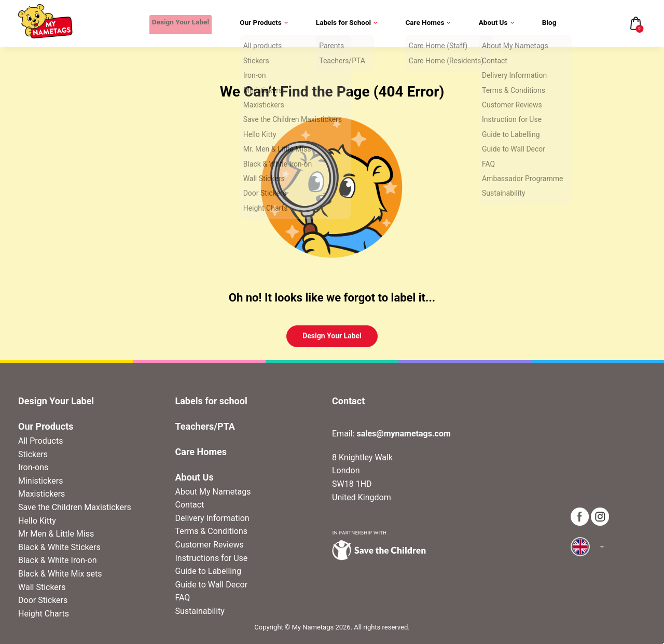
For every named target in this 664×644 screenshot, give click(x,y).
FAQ (183, 598)
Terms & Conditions (212, 531)
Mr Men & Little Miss (56, 534)
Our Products (265, 23)
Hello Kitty (37, 521)
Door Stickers (43, 600)
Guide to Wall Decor (212, 585)
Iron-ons (33, 467)
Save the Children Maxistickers (75, 507)
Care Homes (429, 23)
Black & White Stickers (59, 547)
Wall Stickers (42, 587)
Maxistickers (41, 494)
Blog (549, 23)
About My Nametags (213, 492)
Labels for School (348, 23)
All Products (40, 441)
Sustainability (200, 611)
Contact (190, 505)
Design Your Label (178, 23)
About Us (497, 23)
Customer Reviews (210, 545)
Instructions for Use (212, 558)
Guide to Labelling (209, 571)
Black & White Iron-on (57, 560)
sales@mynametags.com (403, 434)
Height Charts (44, 614)
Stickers (33, 454)
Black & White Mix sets (60, 574)
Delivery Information (212, 518)
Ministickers (40, 481)
